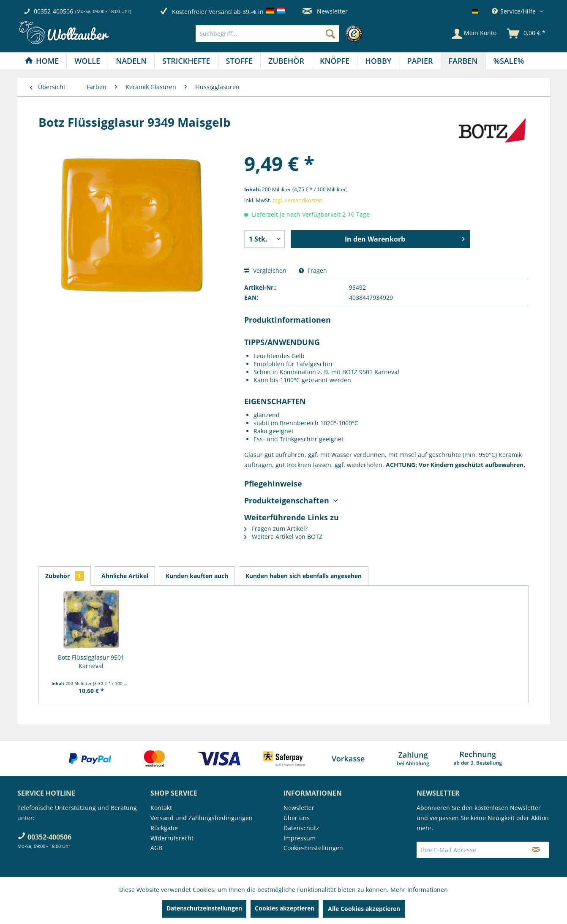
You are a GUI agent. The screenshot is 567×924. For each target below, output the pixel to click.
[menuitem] (281, 34)
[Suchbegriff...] (267, 34)
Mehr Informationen (419, 890)
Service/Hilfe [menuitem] (515, 11)
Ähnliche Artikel (125, 576)
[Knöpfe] (335, 61)
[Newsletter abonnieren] (536, 850)
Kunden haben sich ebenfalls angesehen (304, 576)
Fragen (313, 270)
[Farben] (463, 61)
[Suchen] (330, 34)
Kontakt (161, 808)
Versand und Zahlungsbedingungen (202, 818)
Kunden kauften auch (197, 576)
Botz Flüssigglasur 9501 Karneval (91, 662)
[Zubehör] (286, 61)
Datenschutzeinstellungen (204, 908)
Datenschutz (301, 828)
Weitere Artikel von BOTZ (283, 537)
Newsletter (325, 11)
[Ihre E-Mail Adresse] (470, 850)
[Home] (42, 61)
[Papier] (420, 61)
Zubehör (65, 576)
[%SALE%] (509, 61)
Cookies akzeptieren (285, 908)
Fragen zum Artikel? (276, 529)
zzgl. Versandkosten (297, 200)
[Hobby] (378, 61)
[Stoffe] (239, 61)
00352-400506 (53, 11)
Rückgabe (164, 828)
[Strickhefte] (186, 61)
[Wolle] (87, 61)
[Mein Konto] (474, 34)
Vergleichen (265, 270)
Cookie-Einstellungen (313, 848)
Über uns (297, 818)
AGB (156, 848)
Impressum (300, 838)
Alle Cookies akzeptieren (364, 909)
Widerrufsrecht (172, 838)
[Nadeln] (131, 61)
